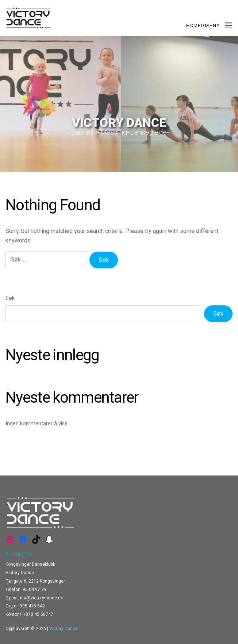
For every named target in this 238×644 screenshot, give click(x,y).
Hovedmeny (209, 24)
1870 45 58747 (38, 614)
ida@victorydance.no (42, 598)
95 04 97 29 (34, 590)
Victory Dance (64, 629)
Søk (10, 298)
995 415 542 (32, 606)
